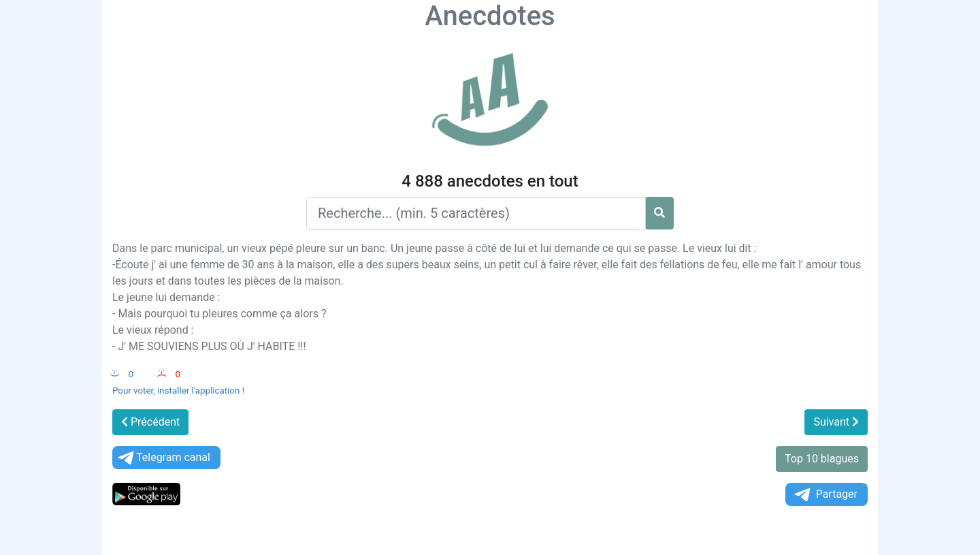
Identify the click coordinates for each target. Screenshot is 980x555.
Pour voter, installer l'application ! (178, 391)
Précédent (150, 422)
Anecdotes (490, 16)
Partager (825, 495)
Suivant (836, 422)
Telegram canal (163, 458)
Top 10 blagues (822, 459)
